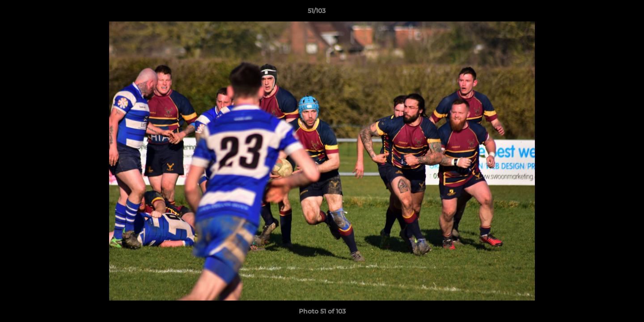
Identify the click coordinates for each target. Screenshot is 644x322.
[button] (606, 13)
